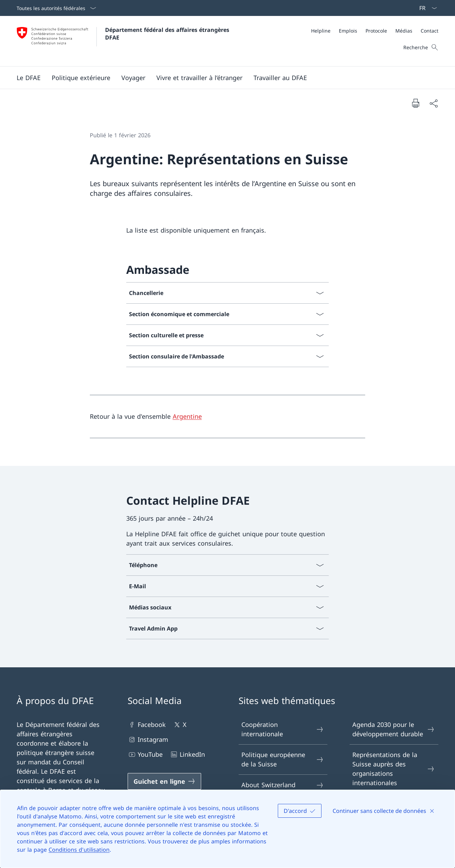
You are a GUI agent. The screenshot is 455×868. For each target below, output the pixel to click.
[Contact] (430, 31)
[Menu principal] (222, 78)
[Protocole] (376, 31)
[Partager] (433, 103)
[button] (29, 78)
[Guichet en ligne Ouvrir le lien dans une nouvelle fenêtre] (164, 781)
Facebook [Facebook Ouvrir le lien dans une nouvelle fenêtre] (147, 725)
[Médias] (404, 31)
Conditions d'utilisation (79, 850)
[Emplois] (348, 31)
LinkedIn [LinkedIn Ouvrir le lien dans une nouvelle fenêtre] (187, 754)
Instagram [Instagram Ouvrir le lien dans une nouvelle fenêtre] (148, 740)
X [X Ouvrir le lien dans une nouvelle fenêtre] (180, 725)
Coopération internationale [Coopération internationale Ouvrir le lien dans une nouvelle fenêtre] (283, 729)
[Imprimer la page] (415, 103)
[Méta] (375, 31)
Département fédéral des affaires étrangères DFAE (168, 34)
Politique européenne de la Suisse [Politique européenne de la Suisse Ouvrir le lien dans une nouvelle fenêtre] (283, 759)
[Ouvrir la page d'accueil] (124, 41)
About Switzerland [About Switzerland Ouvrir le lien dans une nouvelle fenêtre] (283, 785)
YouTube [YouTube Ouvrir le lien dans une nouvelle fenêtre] (145, 754)
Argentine (187, 416)
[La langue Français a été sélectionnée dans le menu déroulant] (426, 8)
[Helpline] (321, 31)
